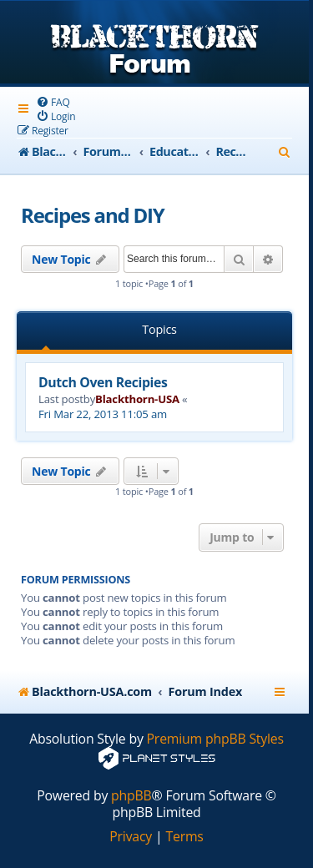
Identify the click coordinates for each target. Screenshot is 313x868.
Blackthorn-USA (137, 399)
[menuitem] (53, 102)
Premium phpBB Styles (215, 739)
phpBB (131, 796)
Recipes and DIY (93, 215)
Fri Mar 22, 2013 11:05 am (103, 414)
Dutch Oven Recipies (103, 382)
